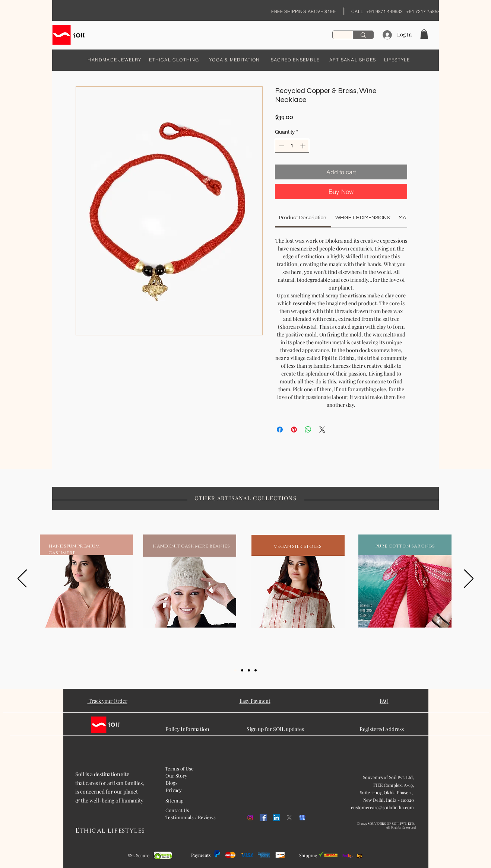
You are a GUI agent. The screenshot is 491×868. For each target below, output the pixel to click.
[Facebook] (263, 818)
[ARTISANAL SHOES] (353, 60)
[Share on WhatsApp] (308, 430)
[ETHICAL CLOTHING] (174, 60)
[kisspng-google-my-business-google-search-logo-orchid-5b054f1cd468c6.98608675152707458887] (302, 818)
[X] (289, 818)
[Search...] (363, 35)
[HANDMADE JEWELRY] (115, 60)
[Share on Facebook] (280, 430)
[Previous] (22, 579)
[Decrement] (281, 146)
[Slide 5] (256, 670)
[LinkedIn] (276, 818)
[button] (424, 34)
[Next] (469, 579)
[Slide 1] (235, 670)
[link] (303, 218)
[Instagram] (250, 818)
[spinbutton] (292, 146)
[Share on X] (322, 430)
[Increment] (303, 146)
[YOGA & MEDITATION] (235, 60)
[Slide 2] (242, 670)
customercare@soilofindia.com (382, 807)
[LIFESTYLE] (397, 60)
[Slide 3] (249, 670)
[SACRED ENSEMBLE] (295, 60)
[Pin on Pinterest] (294, 430)
